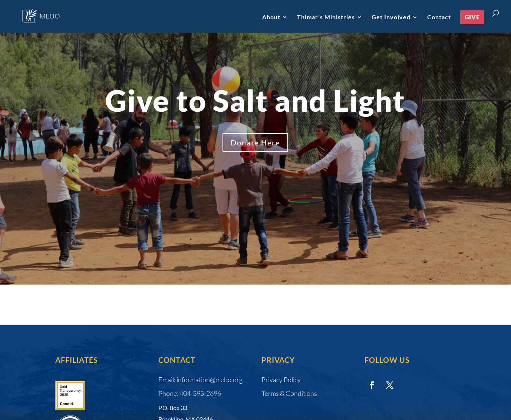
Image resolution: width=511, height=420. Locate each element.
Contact (439, 17)
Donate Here (255, 142)
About (271, 17)
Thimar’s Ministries (326, 17)
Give (472, 17)
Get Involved (391, 17)
